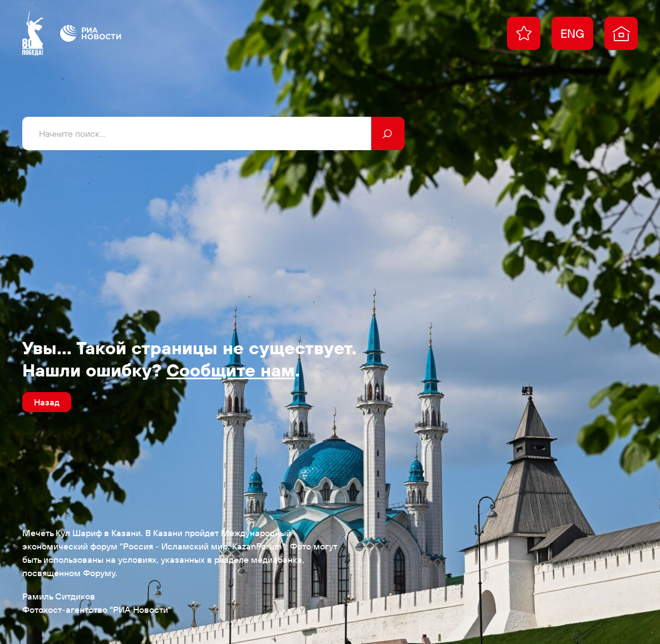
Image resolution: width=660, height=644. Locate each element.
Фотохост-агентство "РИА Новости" (97, 610)
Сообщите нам (231, 370)
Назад (47, 402)
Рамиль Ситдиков (59, 596)
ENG (572, 33)
